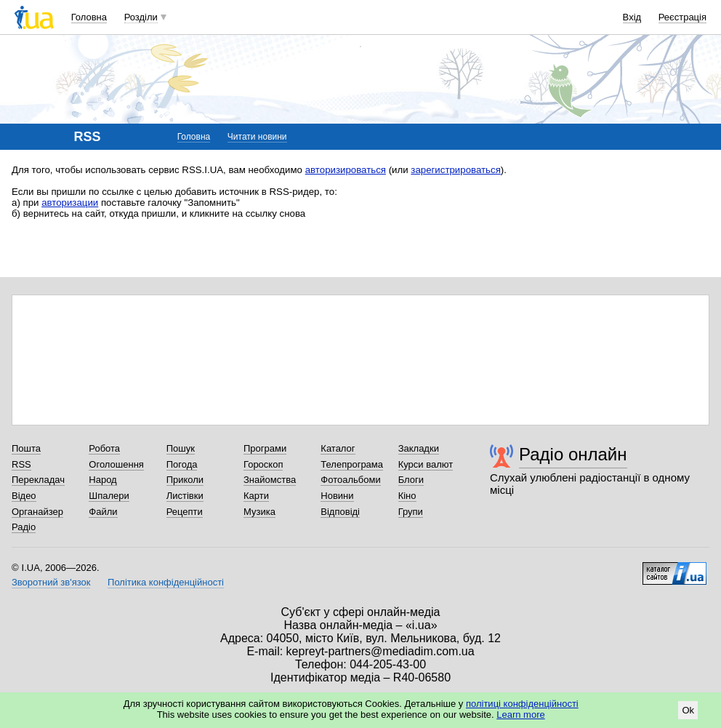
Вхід (632, 17)
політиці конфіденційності (522, 704)
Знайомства (270, 480)
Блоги (411, 480)
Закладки (419, 448)
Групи (411, 512)
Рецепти (185, 512)
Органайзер (37, 512)
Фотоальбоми (350, 480)
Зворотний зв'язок (51, 582)
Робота (104, 448)
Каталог (338, 448)
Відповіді (340, 512)
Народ (102, 480)
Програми (265, 448)
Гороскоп (263, 464)
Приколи (185, 480)
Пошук (181, 448)
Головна (89, 17)
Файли (103, 512)
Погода (182, 464)
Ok (688, 710)
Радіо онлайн (573, 454)
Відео (24, 496)
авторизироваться (346, 170)
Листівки (185, 496)
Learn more (520, 715)
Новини (337, 496)
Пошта (26, 448)
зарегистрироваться (456, 170)
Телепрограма (352, 464)
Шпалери (109, 496)
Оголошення (116, 464)
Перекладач (38, 480)
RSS (21, 464)
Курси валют (426, 464)
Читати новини (257, 137)
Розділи (141, 17)
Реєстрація (682, 17)
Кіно (407, 496)
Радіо (24, 527)
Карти (256, 496)
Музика (259, 512)
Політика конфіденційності (166, 582)
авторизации (70, 203)
